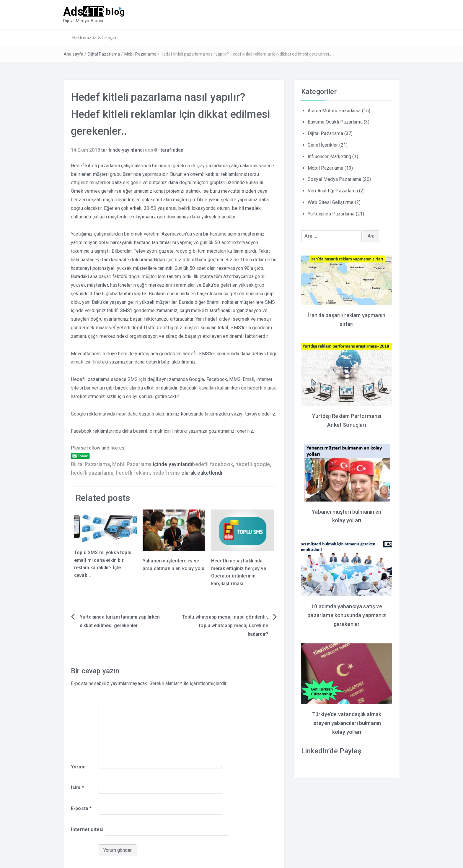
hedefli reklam (133, 472)
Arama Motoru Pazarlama (334, 110)
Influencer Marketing (329, 156)
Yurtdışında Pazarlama (331, 213)
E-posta (81, 808)
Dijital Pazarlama (104, 54)
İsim (77, 787)
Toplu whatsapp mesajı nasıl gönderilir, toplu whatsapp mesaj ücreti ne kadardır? (225, 625)
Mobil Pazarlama (140, 54)
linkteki (101, 362)
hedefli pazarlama (92, 472)
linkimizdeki (217, 413)
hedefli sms (166, 472)
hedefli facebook (212, 464)
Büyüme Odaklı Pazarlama (335, 122)
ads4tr (152, 149)
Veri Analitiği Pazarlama (333, 190)
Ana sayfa (74, 54)
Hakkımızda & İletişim (95, 37)
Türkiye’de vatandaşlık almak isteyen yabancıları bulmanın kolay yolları (347, 719)
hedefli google (253, 464)
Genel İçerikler (323, 144)
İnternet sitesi (87, 829)
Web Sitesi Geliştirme (331, 202)
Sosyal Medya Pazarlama (335, 179)
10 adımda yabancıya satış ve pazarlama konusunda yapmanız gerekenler (347, 613)
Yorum (78, 766)
